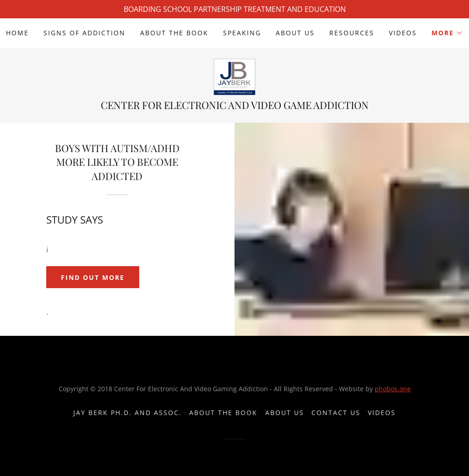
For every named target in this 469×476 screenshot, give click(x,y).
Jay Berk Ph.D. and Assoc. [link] (128, 413)
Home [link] (17, 33)
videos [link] (403, 33)
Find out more (93, 277)
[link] (235, 76)
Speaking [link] (242, 33)
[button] (447, 33)
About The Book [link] (174, 33)
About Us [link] (295, 33)
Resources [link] (352, 33)
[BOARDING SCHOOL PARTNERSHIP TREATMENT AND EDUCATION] (234, 9)
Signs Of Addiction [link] (85, 33)
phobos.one (393, 389)
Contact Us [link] (336, 413)
